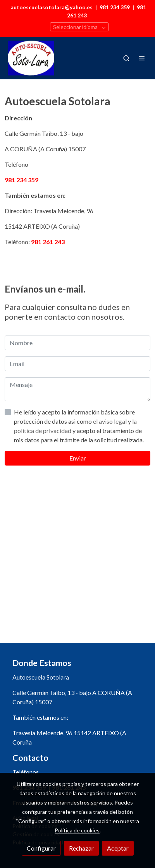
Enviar (78, 458)
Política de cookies (77, 830)
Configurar (41, 848)
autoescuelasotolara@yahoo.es (52, 7)
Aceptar (118, 848)
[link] (31, 58)
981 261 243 (48, 242)
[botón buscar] (126, 58)
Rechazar (81, 848)
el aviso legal (110, 421)
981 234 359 (115, 7)
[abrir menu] (142, 58)
